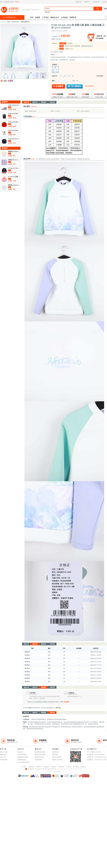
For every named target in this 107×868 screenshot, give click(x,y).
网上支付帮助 (22, 755)
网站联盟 (61, 767)
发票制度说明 (22, 760)
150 (65, 76)
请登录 (17, 2)
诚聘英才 (39, 767)
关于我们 (24, 767)
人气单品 (45, 17)
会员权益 (64, 17)
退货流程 (55, 755)
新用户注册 (4, 752)
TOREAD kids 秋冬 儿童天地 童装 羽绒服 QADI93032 (14, 122)
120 (61, 76)
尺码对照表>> (100, 76)
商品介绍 (26, 102)
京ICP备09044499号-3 (51, 769)
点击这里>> (67, 702)
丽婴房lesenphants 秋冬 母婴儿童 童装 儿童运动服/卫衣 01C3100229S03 (14, 185)
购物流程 (3, 755)
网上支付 (20, 752)
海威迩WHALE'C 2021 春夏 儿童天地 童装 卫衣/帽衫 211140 (14, 160)
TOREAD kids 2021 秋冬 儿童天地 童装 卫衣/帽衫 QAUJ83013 (14, 139)
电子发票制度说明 (23, 762)
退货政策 (55, 752)
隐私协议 (54, 767)
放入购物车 (75, 86)
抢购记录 (35, 102)
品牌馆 (38, 17)
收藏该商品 (90, 86)
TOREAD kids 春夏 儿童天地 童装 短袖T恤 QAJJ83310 (14, 130)
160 (69, 76)
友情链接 (46, 767)
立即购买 (59, 86)
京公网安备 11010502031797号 (35, 769)
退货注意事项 (57, 757)
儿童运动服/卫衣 (25, 22)
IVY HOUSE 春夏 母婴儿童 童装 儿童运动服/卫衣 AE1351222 (14, 177)
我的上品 (79, 2)
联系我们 (83, 767)
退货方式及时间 (57, 760)
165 (73, 76)
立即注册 (58, 708)
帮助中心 (87, 2)
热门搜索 (76, 767)
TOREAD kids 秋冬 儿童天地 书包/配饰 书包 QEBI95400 (14, 114)
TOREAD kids (15, 22)
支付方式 (3, 757)
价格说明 (52, 102)
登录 (30, 708)
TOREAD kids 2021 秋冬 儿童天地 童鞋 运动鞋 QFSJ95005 (14, 105)
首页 (32, 17)
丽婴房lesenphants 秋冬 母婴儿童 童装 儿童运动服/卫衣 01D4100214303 (14, 151)
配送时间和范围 (40, 755)
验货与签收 (39, 760)
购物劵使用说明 (23, 757)
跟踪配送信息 (39, 757)
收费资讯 (73, 17)
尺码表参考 (4, 760)
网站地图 (31, 767)
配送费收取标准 (40, 752)
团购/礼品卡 (55, 17)
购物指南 (44, 102)
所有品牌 (69, 767)
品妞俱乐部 (96, 2)
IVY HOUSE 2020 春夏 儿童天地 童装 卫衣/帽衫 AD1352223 (14, 168)
